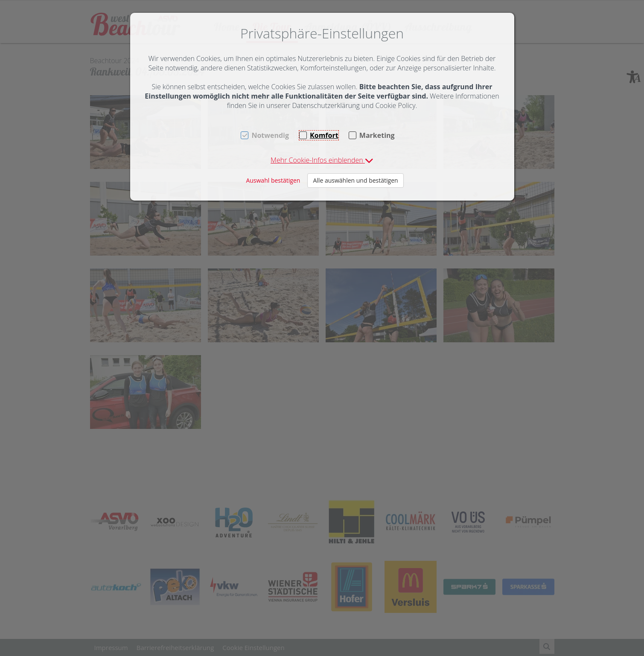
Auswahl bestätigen (273, 180)
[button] (322, 160)
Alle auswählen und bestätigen (355, 180)
